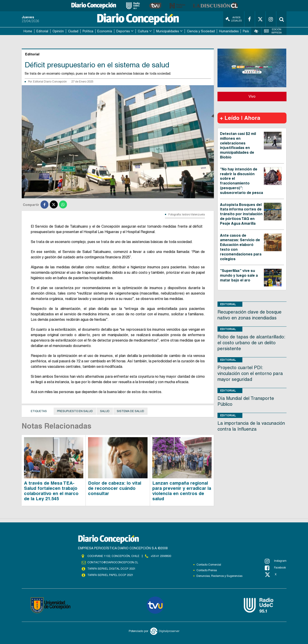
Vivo (252, 96)
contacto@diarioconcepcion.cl (113, 562)
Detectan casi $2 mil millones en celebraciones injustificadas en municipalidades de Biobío (238, 145)
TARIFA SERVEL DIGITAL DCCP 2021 (111, 569)
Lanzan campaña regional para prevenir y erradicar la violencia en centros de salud (182, 491)
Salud (105, 411)
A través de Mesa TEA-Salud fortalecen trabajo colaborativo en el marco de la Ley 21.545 (51, 491)
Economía (105, 31)
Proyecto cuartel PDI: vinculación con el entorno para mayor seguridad (250, 373)
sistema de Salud (130, 411)
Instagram (276, 561)
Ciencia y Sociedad (201, 31)
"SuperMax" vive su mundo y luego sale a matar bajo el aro (239, 275)
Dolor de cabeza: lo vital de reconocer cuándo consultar (115, 488)
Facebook (275, 568)
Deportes (123, 31)
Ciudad (73, 31)
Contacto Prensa (207, 570)
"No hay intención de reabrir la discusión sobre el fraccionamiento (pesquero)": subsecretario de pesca (241, 181)
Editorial (42, 31)
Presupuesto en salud (75, 411)
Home (28, 31)
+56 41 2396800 (161, 556)
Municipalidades (168, 31)
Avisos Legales (234, 19)
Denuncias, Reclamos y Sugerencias (219, 576)
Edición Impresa (273, 31)
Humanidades (229, 31)
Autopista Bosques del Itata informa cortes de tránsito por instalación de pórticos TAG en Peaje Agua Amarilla (241, 214)
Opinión (58, 31)
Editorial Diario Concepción (50, 82)
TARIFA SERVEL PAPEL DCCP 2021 (110, 575)
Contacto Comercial (209, 565)
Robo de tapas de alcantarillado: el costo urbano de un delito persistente (251, 343)
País (246, 31)
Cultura (143, 31)
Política (88, 31)
